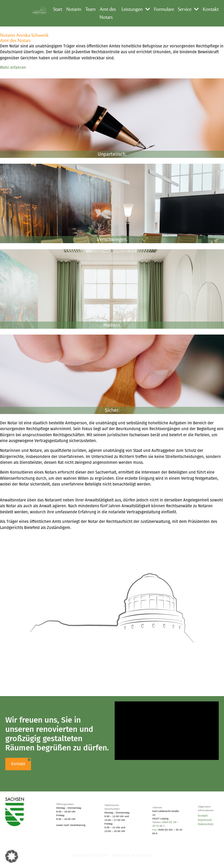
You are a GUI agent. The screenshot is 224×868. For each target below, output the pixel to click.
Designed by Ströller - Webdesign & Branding (112, 855)
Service (188, 9)
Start (58, 9)
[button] (12, 856)
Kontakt (211, 9)
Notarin (74, 9)
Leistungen (136, 9)
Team (90, 9)
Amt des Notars (108, 13)
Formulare (164, 9)
